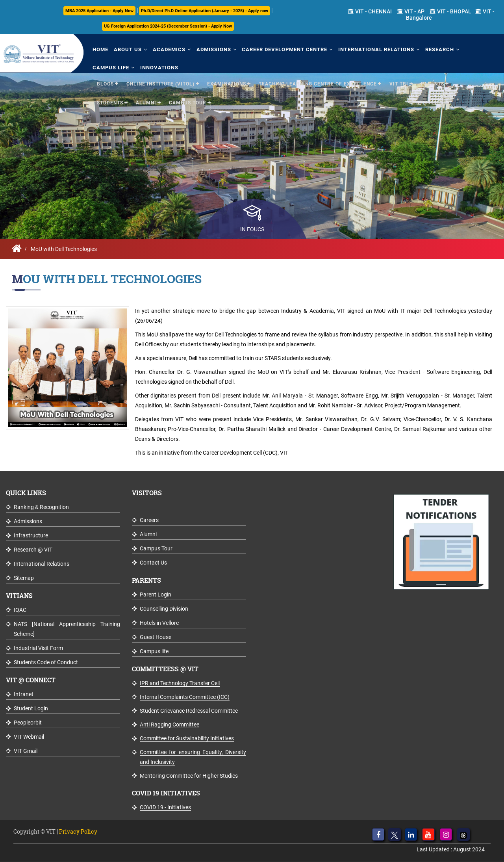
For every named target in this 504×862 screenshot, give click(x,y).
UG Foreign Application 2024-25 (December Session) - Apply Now (168, 26)
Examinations (227, 83)
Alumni (146, 102)
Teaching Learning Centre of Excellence (318, 83)
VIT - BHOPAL (450, 11)
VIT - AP (411, 11)
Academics (167, 49)
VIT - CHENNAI (370, 11)
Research (435, 49)
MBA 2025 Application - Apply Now (99, 11)
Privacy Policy (78, 831)
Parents (433, 83)
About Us (127, 49)
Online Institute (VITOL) (160, 83)
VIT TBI (399, 83)
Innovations (158, 67)
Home (100, 49)
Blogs (105, 83)
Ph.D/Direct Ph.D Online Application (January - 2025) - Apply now (205, 11)
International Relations (372, 49)
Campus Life (110, 67)
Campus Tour (188, 102)
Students (110, 102)
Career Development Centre (281, 49)
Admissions (211, 49)
